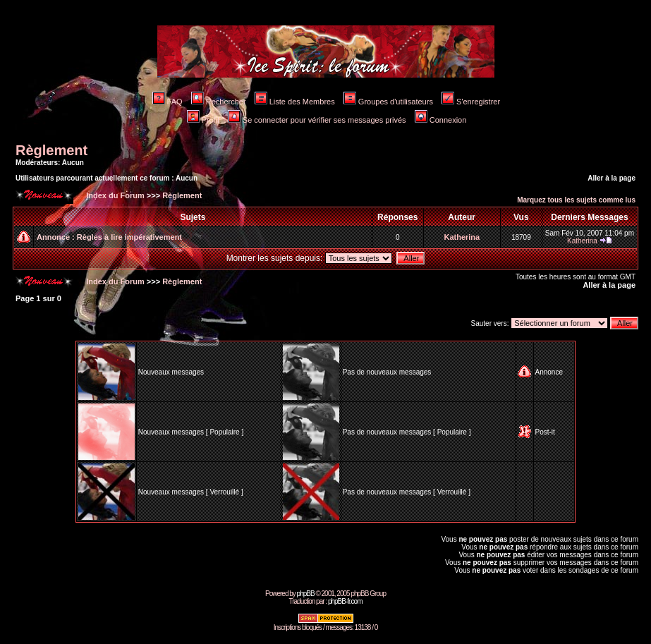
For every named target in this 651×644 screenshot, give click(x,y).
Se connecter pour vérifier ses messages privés (317, 120)
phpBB (306, 594)
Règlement (51, 150)
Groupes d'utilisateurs (388, 102)
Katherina (462, 237)
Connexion (441, 120)
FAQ (168, 102)
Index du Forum (114, 195)
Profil (203, 120)
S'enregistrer (471, 102)
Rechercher (219, 102)
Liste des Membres (295, 102)
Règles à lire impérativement (129, 237)
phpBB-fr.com (345, 601)
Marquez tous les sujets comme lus (576, 200)
